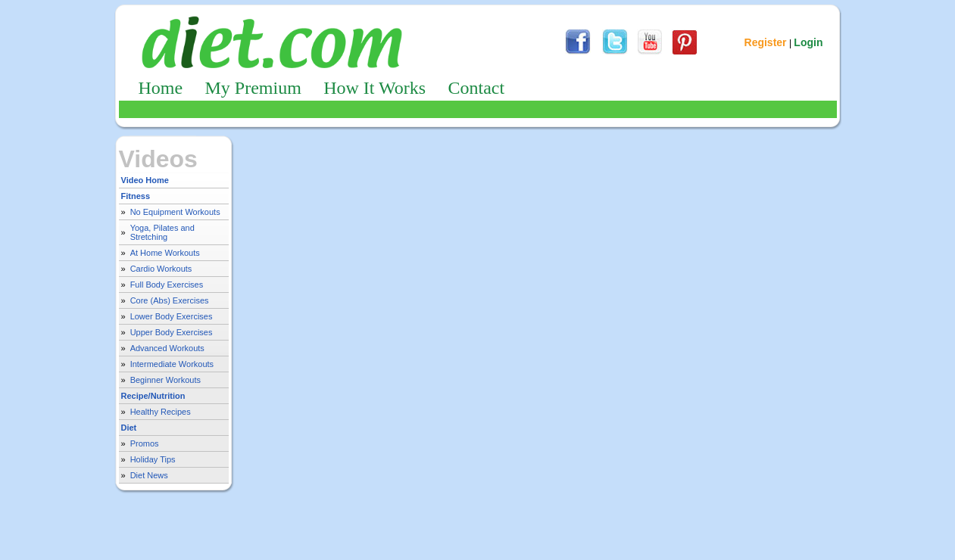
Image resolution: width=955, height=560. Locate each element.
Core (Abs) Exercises (170, 300)
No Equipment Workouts (175, 212)
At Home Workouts (165, 253)
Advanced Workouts (167, 348)
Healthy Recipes (161, 412)
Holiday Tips (153, 459)
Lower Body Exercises (172, 316)
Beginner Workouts (165, 380)
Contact (476, 88)
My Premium (253, 88)
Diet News (149, 475)
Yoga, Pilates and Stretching (162, 232)
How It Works (375, 88)
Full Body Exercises (167, 285)
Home (161, 88)
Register (766, 42)
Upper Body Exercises (172, 332)
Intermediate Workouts (172, 364)
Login (808, 42)
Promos (145, 443)
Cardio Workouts (161, 269)
